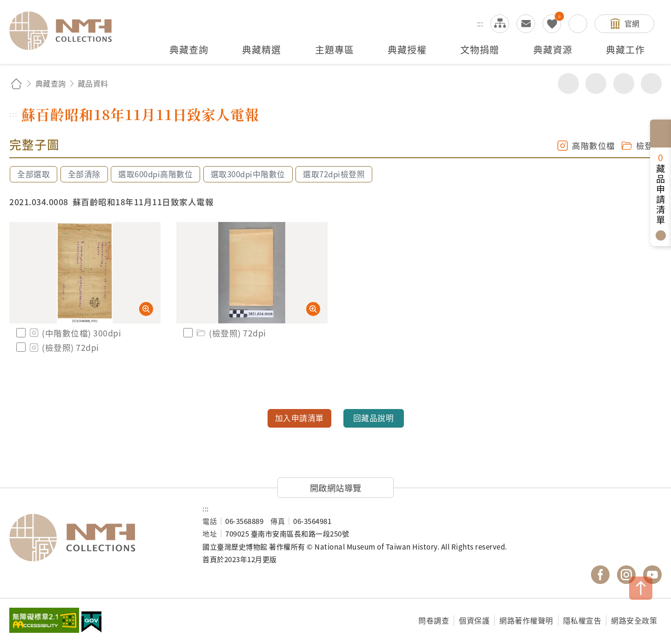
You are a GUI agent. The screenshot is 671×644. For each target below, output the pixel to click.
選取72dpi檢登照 (334, 174)
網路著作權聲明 (526, 620)
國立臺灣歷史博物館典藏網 (66, 31)
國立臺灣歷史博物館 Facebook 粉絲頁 (600, 575)
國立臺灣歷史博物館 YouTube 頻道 (652, 575)
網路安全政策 (634, 620)
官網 (632, 23)
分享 (568, 84)
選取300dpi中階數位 (248, 174)
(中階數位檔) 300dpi (74, 333)
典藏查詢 (51, 83)
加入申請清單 (299, 418)
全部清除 (84, 174)
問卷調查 (434, 620)
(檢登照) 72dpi (64, 347)
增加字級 (624, 84)
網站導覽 (500, 24)
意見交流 (526, 24)
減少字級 (651, 84)
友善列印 (596, 84)
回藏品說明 (374, 418)
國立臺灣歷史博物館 (97, 537)
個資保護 (474, 620)
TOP (641, 588)
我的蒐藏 (552, 24)
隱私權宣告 (582, 620)
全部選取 (34, 174)
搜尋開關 (578, 24)
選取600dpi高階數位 (155, 174)
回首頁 (16, 84)
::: (480, 23)
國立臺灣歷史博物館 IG (626, 575)
